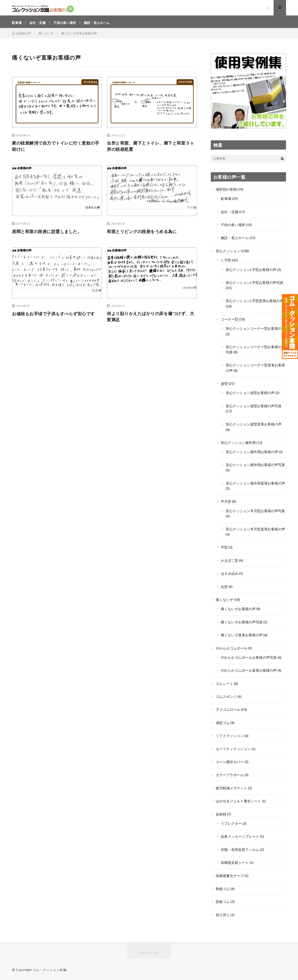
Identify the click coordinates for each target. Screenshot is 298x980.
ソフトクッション (230, 736)
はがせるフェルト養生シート (238, 801)
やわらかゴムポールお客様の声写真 (249, 658)
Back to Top (149, 951)
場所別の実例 (226, 194)
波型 (224, 386)
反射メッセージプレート (240, 836)
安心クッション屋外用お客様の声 (252, 454)
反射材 (221, 814)
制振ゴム (223, 888)
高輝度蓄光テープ (230, 875)
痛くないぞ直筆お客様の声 (242, 636)
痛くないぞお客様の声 (238, 610)
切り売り (223, 914)
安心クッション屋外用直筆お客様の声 (255, 485)
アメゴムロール (228, 710)
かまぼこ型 (229, 562)
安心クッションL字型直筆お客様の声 (255, 304)
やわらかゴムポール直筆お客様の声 (249, 671)
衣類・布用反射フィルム (240, 849)
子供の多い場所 (68, 25)
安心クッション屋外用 (238, 445)
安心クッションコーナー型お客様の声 (255, 332)
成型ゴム (223, 723)
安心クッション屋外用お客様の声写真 (255, 467)
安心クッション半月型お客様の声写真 (255, 513)
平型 (224, 549)
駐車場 (17, 25)
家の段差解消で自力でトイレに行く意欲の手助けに (56, 151)
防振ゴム (223, 901)
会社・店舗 (39, 25)
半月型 (226, 504)
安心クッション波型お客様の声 (250, 396)
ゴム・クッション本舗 (49, 969)
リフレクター (231, 823)
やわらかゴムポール (231, 649)
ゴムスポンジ (226, 697)
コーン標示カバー (230, 762)
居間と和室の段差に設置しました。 (49, 237)
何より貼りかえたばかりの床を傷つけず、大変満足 (151, 322)
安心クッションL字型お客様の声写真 (255, 286)
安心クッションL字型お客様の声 (251, 273)
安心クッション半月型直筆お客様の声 (255, 531)
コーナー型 (229, 323)
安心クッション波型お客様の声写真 (254, 409)
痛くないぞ (224, 601)
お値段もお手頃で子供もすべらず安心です (56, 319)
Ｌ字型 (226, 264)
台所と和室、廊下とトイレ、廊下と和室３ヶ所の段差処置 (151, 151)
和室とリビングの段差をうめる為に (144, 237)
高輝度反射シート (235, 862)
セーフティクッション (233, 749)
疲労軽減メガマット (231, 788)
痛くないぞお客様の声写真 (242, 623)
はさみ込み (229, 575)
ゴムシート (224, 684)
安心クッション (228, 255)
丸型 (224, 588)
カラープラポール (230, 775)
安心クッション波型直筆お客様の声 (254, 427)
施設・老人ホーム (101, 25)
